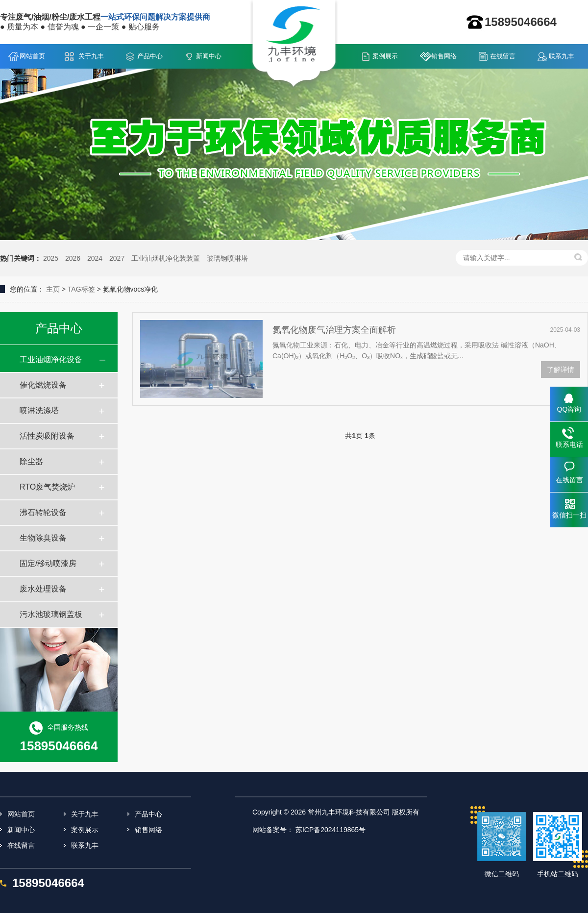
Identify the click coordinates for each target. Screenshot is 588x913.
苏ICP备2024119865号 (331, 830)
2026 (73, 258)
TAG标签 (81, 289)
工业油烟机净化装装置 (166, 258)
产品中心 (150, 56)
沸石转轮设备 (43, 512)
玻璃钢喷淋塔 (227, 258)
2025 (51, 258)
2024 (95, 258)
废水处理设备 (43, 589)
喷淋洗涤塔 (39, 410)
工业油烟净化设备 (51, 359)
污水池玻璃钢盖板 (51, 614)
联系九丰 (562, 56)
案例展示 (385, 56)
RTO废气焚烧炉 (47, 487)
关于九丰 (91, 56)
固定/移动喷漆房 (48, 563)
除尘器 (31, 461)
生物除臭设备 (43, 538)
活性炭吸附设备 (47, 436)
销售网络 (444, 56)
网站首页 (32, 56)
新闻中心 (209, 56)
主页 (53, 289)
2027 (117, 258)
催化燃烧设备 (43, 385)
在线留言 (503, 56)
